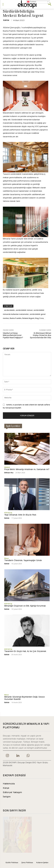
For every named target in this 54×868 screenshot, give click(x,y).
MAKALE (7, 467)
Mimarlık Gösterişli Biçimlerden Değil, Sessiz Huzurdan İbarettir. (25, 698)
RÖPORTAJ (8, 513)
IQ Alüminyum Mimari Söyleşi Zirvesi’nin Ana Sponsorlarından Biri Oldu (41, 335)
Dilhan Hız (9, 473)
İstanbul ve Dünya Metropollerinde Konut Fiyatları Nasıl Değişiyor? (13, 335)
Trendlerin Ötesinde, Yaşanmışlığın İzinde (23, 560)
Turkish (32, 2)
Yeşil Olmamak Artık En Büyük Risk (20, 515)
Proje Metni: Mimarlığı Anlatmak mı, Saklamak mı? (27, 469)
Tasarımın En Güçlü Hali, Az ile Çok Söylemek (25, 651)
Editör (6, 20)
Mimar (7, 558)
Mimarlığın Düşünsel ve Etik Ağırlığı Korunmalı (25, 606)
